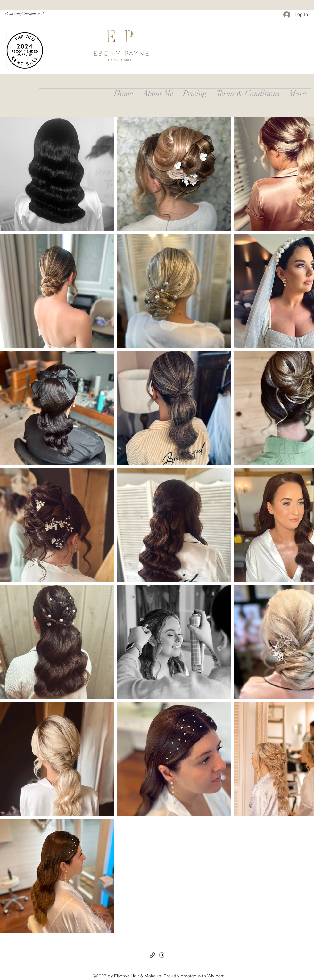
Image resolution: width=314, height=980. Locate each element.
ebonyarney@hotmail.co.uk (25, 14)
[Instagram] (162, 955)
